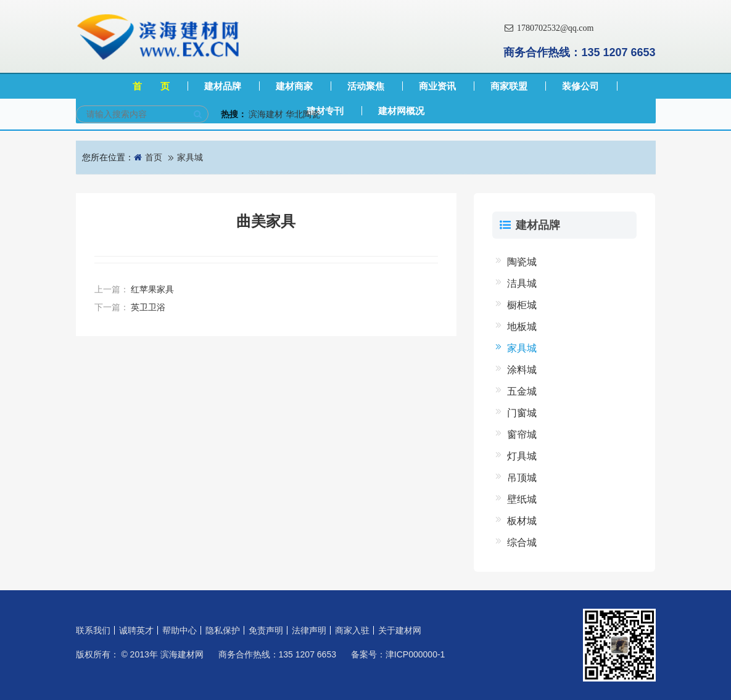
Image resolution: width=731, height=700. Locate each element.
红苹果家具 (152, 289)
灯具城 (522, 456)
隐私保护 (223, 630)
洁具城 (522, 283)
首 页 (151, 86)
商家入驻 (352, 630)
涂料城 (522, 370)
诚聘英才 (136, 630)
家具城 (190, 157)
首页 (154, 157)
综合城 (522, 542)
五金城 (522, 391)
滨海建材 (266, 114)
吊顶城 (522, 478)
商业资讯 (437, 86)
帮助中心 (180, 630)
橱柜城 (522, 305)
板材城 (522, 521)
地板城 (522, 327)
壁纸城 (522, 499)
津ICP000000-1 (415, 654)
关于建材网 (400, 630)
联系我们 (93, 630)
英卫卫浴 (148, 307)
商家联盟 (509, 86)
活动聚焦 (366, 86)
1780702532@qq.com (548, 28)
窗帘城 (522, 434)
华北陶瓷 (303, 114)
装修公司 (580, 86)
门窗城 (522, 413)
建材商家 (294, 86)
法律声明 (309, 630)
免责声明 (266, 630)
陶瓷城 (522, 262)
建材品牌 (223, 86)
